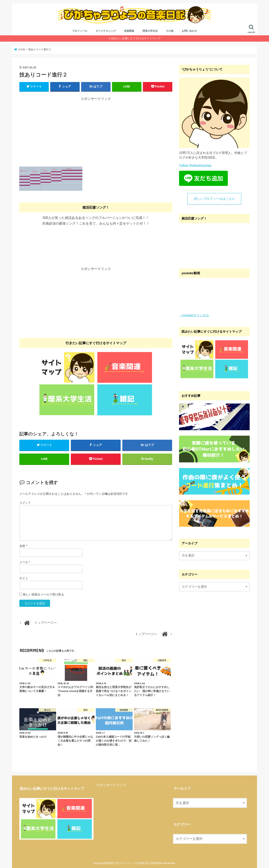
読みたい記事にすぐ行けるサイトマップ (136, 38)
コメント (25, 503)
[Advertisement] (96, 131)
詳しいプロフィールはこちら (214, 199)
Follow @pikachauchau (195, 165)
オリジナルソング (106, 31)
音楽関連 (129, 31)
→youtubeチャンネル (194, 315)
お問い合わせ (189, 31)
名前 (23, 546)
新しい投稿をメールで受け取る (44, 594)
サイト (24, 578)
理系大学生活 (150, 31)
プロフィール (80, 31)
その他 (170, 31)
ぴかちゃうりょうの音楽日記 (132, 863)
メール (25, 562)
